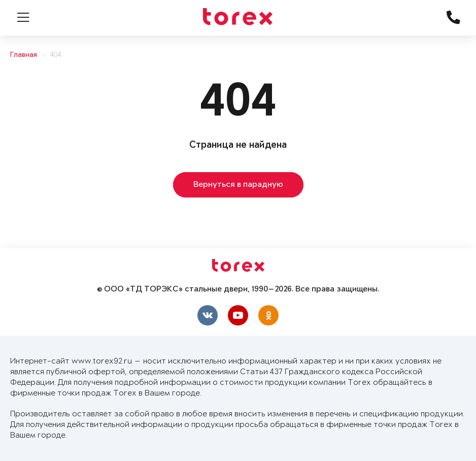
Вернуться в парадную (238, 185)
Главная (24, 55)
